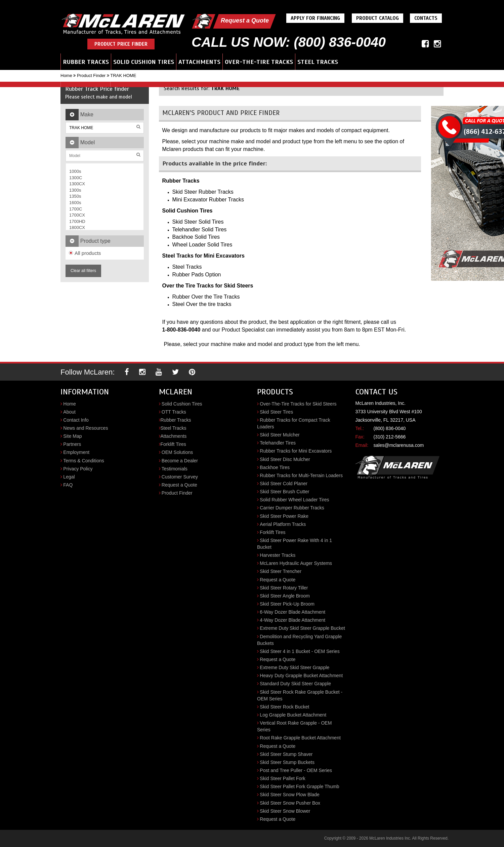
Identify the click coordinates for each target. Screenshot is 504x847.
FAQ (68, 485)
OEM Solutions (177, 452)
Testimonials (175, 469)
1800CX (77, 227)
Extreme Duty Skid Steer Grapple (295, 667)
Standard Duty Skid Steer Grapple (295, 684)
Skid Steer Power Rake (284, 516)
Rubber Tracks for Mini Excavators (296, 451)
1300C (76, 178)
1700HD (77, 221)
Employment (76, 452)
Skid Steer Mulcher (280, 435)
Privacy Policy (78, 469)
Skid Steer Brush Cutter (284, 492)
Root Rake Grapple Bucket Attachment (300, 738)
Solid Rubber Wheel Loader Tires (294, 500)
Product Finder (91, 75)
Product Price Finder (121, 44)
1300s (75, 190)
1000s (75, 171)
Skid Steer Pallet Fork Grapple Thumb (299, 786)
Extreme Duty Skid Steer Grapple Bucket (302, 628)
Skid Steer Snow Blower (285, 811)
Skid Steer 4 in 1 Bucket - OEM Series (300, 651)
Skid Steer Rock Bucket (284, 707)
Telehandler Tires (278, 443)
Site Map (72, 436)
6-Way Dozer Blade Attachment (292, 612)
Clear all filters (83, 271)
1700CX (77, 215)
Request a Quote (245, 21)
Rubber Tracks (86, 62)
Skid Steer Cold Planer (284, 484)
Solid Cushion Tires (144, 62)
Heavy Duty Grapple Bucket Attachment (301, 676)
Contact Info (76, 420)
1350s (75, 196)
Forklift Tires (173, 444)
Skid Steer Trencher (281, 571)
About (69, 412)
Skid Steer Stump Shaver (286, 754)
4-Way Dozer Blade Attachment (292, 620)
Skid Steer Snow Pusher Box (290, 803)
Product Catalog (377, 18)
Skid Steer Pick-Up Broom (287, 604)
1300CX (77, 184)
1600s (75, 203)
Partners (72, 444)
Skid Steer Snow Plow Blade (289, 795)
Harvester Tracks (278, 555)
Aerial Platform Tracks (283, 524)
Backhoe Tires (275, 467)
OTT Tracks (174, 412)
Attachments (199, 62)
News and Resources (86, 428)
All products (85, 253)
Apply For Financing (315, 18)
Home (66, 75)
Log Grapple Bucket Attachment (293, 715)
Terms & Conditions (83, 461)
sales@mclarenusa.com (399, 445)
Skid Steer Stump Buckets (287, 762)
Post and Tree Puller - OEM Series (296, 770)
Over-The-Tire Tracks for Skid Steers (298, 404)
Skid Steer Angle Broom (285, 596)
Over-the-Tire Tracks (259, 62)
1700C (76, 209)
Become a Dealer (180, 461)
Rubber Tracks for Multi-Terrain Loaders (301, 475)
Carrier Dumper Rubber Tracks (292, 508)
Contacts (426, 18)
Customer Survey (180, 477)
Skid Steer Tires (276, 412)
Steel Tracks (318, 62)
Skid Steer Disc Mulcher (285, 459)
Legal (69, 477)
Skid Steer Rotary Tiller (284, 588)
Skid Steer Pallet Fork (282, 778)
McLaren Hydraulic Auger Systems (296, 563)
